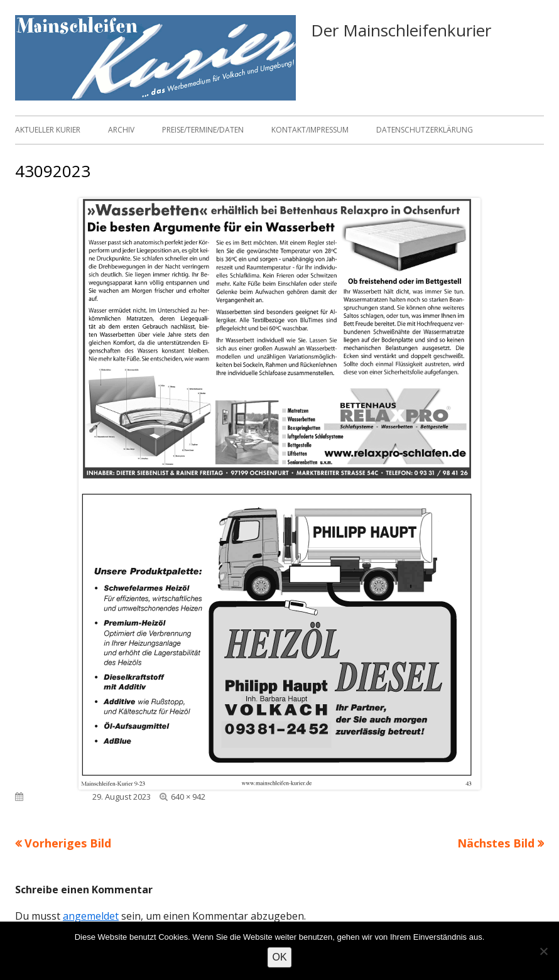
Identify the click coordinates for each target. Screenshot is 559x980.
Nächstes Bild (496, 843)
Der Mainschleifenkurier (401, 30)
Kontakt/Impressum (310, 130)
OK (279, 957)
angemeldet (91, 916)
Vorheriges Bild (68, 843)
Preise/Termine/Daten (203, 130)
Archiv (121, 130)
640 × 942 (188, 797)
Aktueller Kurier (48, 130)
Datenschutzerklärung (425, 130)
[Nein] (543, 951)
